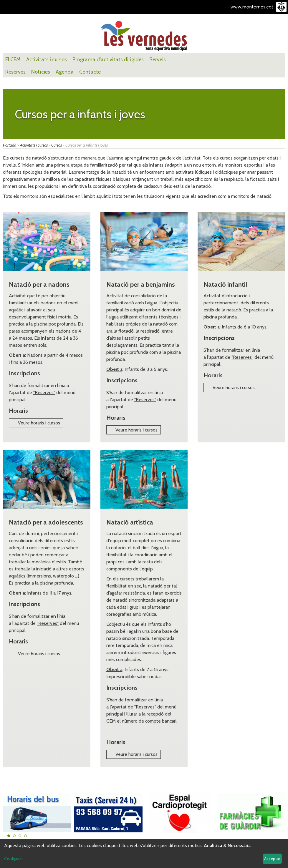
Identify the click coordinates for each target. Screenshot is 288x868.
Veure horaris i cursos (39, 423)
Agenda (65, 72)
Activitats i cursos (47, 59)
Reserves (15, 72)
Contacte (90, 72)
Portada (10, 145)
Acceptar (272, 859)
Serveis (158, 59)
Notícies (41, 72)
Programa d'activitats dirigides (108, 59)
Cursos (57, 145)
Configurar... (15, 859)
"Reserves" (44, 392)
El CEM (13, 59)
